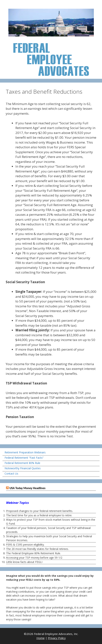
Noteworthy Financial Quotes (23, 468)
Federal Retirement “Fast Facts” (24, 458)
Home (41, 638)
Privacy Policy (57, 638)
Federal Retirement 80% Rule (22, 463)
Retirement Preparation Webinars (25, 452)
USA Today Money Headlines (27, 488)
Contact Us (11, 474)
